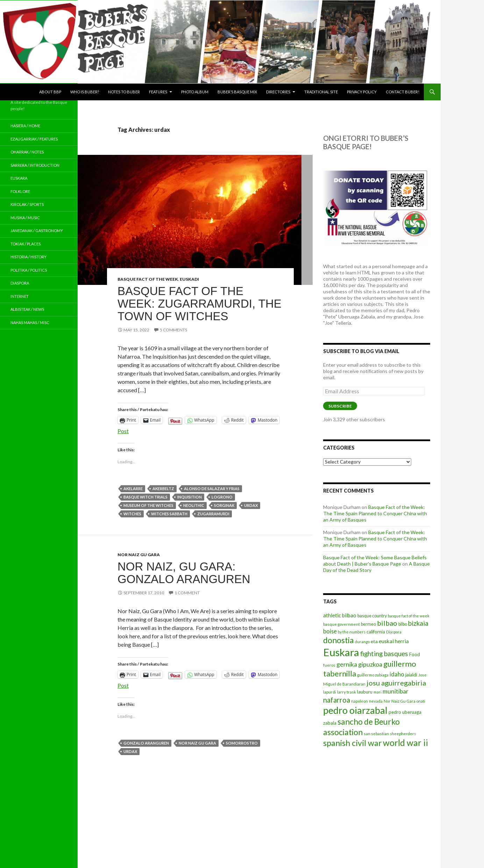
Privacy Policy (362, 92)
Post (123, 430)
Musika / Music (25, 218)
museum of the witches (148, 505)
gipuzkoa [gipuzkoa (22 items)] (370, 664)
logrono (222, 497)
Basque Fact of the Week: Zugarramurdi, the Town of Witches (200, 304)
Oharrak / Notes (27, 152)
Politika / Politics (29, 270)
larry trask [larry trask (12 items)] (347, 692)
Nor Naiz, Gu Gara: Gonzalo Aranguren (184, 573)
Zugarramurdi (213, 514)
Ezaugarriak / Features (34, 139)
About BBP (50, 92)
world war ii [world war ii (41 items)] (405, 743)
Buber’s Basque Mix (237, 92)
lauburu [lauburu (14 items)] (365, 692)
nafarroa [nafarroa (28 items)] (337, 700)
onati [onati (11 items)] (421, 701)
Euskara (19, 178)
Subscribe (340, 406)
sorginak (224, 505)
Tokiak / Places (26, 244)
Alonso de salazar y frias (212, 489)
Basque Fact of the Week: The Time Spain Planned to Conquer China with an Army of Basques (375, 513)
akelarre (133, 489)
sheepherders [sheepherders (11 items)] (403, 734)
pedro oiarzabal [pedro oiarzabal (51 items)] (355, 710)
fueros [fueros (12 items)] (329, 665)
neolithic (194, 505)
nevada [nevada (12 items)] (376, 701)
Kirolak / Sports (27, 204)
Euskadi (189, 279)
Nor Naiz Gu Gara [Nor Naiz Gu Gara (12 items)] (400, 701)
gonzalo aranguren (146, 743)
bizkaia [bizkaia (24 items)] (418, 623)
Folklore (20, 191)
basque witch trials (145, 497)
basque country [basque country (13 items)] (372, 616)
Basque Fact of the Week (148, 279)
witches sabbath (169, 514)
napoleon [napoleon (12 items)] (360, 701)
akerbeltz (163, 489)
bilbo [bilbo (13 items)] (403, 624)
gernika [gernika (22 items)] (347, 664)
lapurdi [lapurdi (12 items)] (330, 692)
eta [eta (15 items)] (374, 641)
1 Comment (187, 593)
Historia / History (29, 257)
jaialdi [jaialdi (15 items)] (411, 675)
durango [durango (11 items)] (362, 642)
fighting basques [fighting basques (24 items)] (384, 654)
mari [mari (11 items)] (378, 692)
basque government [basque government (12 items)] (341, 624)
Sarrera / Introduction (35, 165)
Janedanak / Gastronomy (37, 231)
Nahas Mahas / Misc (30, 322)
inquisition (190, 497)
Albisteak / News (27, 309)
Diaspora (20, 283)
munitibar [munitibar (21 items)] (396, 691)
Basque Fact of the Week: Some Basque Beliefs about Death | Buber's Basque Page (375, 561)
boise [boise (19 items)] (330, 631)
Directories (278, 92)
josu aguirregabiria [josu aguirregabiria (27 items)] (396, 683)
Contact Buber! (403, 92)
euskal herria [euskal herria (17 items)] (394, 641)
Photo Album (195, 92)
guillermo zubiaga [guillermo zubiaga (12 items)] (373, 675)
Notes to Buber (124, 92)
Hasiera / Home (25, 126)
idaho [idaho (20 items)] (397, 674)
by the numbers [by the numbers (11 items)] (352, 632)
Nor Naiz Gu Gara (139, 555)
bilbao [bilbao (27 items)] (387, 623)
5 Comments (173, 330)
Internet (20, 296)
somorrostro (242, 743)
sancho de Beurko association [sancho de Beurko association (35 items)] (361, 727)
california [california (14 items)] (376, 632)
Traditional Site (321, 92)
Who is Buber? (85, 92)
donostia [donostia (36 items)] (339, 640)
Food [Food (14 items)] (415, 654)
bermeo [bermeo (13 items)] (368, 624)
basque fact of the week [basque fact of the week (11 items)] (409, 616)
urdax (251, 505)
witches (132, 514)
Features (158, 92)
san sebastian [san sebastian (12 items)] (376, 734)
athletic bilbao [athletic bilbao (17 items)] (340, 615)
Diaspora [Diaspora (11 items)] (394, 632)
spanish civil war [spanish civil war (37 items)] (353, 743)
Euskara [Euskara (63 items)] (341, 652)
